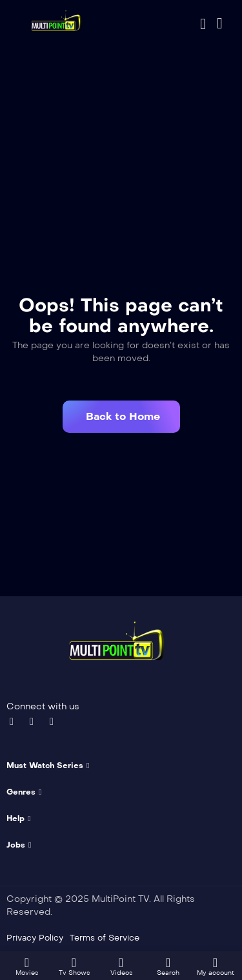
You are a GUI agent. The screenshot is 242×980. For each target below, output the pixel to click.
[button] (121, 417)
